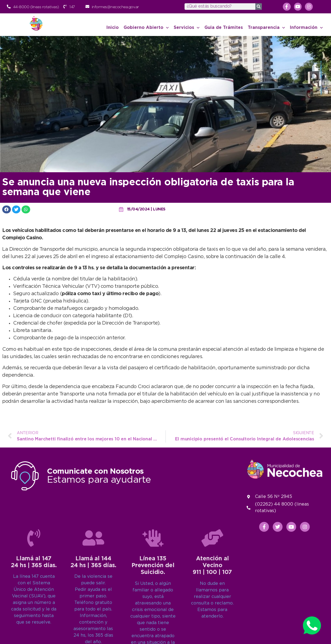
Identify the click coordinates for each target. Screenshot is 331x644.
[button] (7, 209)
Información (306, 28)
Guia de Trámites (224, 28)
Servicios (187, 28)
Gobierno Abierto (146, 28)
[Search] (259, 7)
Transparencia (266, 28)
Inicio (113, 28)
